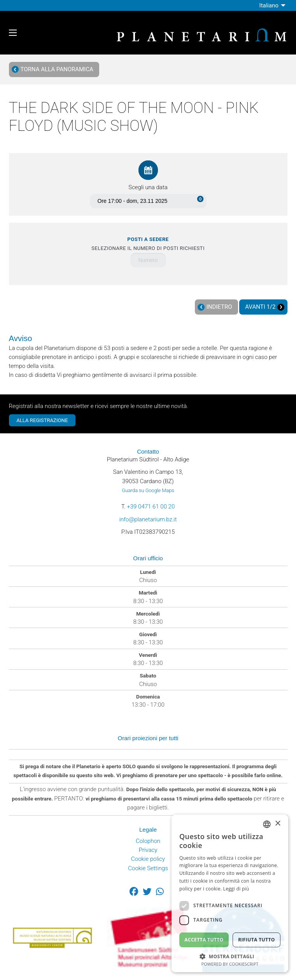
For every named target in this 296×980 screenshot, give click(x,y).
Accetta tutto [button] (204, 940)
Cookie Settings (148, 868)
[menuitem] (273, 5)
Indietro (215, 307)
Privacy (148, 850)
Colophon (148, 841)
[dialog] (230, 893)
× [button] (278, 824)
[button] (230, 956)
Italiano (269, 5)
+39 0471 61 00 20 (151, 507)
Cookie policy (148, 859)
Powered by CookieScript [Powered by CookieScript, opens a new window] (230, 964)
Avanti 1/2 (265, 307)
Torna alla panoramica (53, 69)
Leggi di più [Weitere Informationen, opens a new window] (236, 889)
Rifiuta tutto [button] (257, 940)
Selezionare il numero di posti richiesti (148, 244)
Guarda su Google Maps (148, 490)
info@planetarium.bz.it (148, 519)
